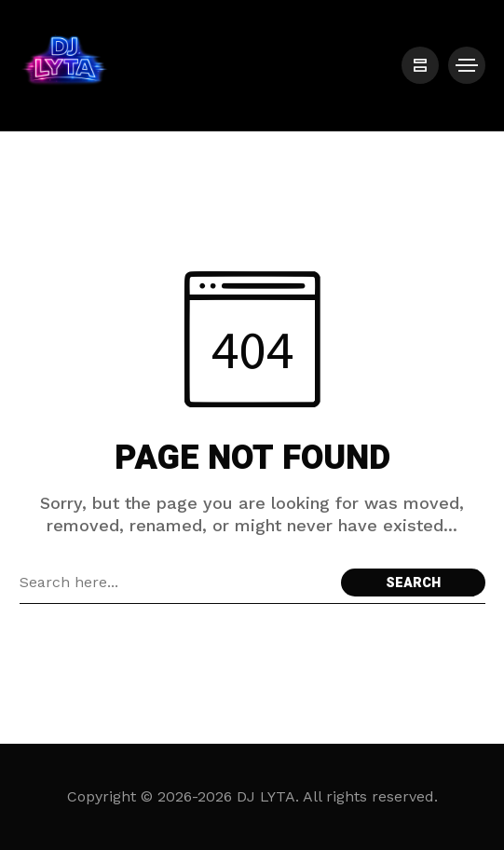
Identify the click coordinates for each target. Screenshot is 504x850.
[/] (420, 65)
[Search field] (176, 583)
